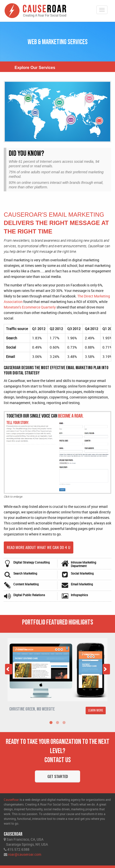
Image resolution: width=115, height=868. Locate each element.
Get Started (57, 776)
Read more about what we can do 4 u (39, 547)
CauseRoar (11, 800)
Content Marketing (26, 584)
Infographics (79, 595)
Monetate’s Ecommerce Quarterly (30, 307)
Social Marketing (82, 573)
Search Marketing (25, 573)
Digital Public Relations (29, 595)
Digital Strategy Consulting (32, 562)
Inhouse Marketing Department (83, 564)
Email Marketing (82, 584)
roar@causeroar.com (25, 854)
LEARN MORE (96, 710)
